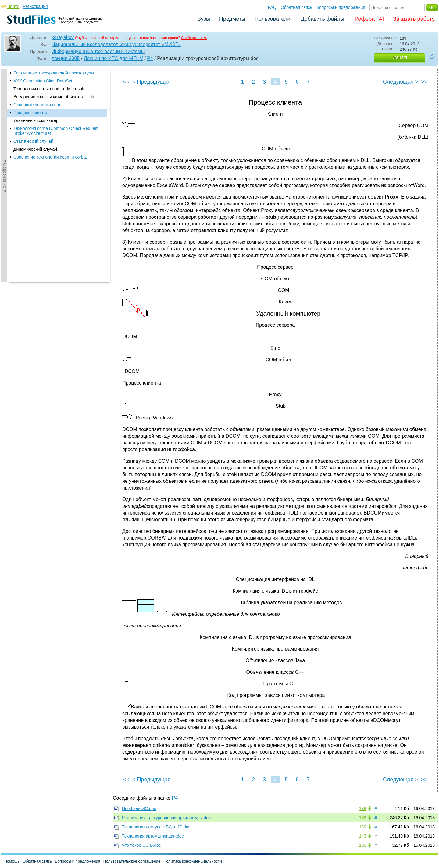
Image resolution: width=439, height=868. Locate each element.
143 (363, 836)
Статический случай (33, 141)
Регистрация (35, 6)
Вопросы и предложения (341, 7)
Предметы (232, 19)
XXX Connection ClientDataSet (43, 81)
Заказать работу (414, 19)
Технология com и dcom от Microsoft (49, 89)
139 (363, 818)
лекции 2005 (66, 58)
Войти (13, 6)
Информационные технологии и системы (98, 51)
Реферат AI (369, 19)
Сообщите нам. (194, 38)
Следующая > (401, 82)
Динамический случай (35, 149)
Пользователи (272, 19)
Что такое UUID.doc (141, 845)
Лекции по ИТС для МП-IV (113, 58)
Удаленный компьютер (36, 120)
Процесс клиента (30, 113)
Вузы (204, 19)
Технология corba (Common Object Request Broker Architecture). (56, 131)
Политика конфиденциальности (193, 861)
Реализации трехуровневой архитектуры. (54, 73)
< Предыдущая (152, 82)
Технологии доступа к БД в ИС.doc (156, 827)
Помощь (12, 861)
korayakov (63, 37)
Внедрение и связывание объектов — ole (54, 97)
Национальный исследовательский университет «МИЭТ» (116, 44)
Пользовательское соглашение (132, 861)
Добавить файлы (322, 19)
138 (363, 809)
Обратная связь (296, 7)
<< (126, 82)
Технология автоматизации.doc (153, 836)
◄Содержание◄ (5, 176)
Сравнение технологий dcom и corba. (50, 157)
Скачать (399, 57)
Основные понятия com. (37, 105)
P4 (150, 58)
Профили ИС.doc (139, 809)
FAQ (272, 7)
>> (424, 82)
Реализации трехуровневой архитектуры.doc (166, 818)
